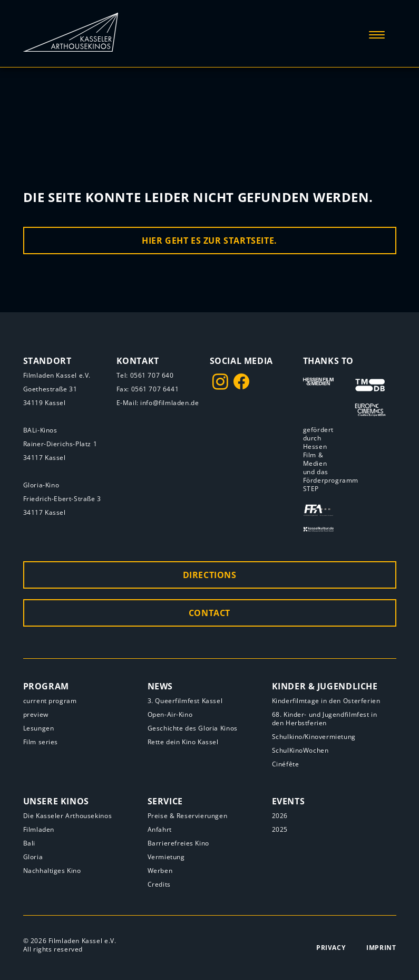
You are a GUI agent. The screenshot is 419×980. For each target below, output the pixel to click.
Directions (210, 575)
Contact (209, 613)
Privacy (331, 948)
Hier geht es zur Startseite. (209, 241)
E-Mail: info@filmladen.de (158, 403)
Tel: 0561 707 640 (145, 375)
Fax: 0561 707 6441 (148, 389)
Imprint (381, 948)
